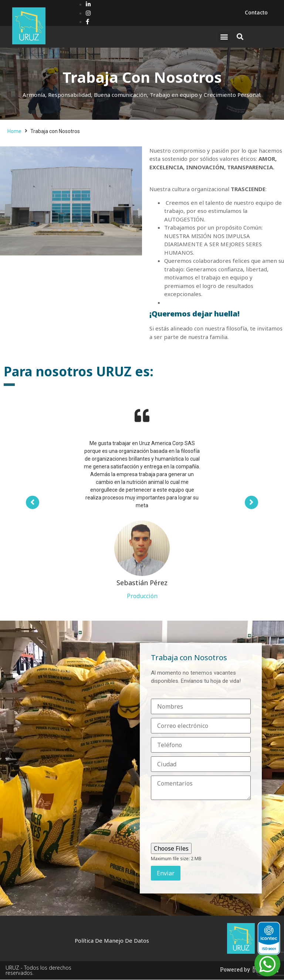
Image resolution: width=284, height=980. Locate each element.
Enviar (166, 874)
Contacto (256, 12)
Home (14, 131)
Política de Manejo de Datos (112, 940)
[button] (224, 37)
